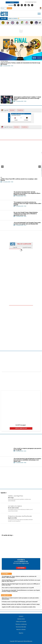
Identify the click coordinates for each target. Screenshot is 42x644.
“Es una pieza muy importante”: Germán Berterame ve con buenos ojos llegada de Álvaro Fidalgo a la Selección (21, 591)
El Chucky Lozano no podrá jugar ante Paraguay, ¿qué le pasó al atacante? (20, 602)
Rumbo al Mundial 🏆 (14, 18)
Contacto (21, 616)
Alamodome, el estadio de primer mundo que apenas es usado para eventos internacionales (20, 598)
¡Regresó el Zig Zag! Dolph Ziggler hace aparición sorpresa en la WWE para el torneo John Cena (21, 584)
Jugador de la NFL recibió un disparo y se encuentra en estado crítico (19, 607)
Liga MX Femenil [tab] (27, 247)
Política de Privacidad (21, 622)
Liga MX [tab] (15, 247)
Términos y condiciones (21, 624)
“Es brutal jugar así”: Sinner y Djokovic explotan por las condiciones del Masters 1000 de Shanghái (19, 577)
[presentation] (40, 23)
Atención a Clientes (21, 630)
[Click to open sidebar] (39, 14)
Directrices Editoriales (21, 627)
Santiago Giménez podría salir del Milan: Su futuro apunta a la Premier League (21, 604)
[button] (2, 51)
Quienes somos (21, 619)
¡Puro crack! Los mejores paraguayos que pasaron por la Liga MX (18, 588)
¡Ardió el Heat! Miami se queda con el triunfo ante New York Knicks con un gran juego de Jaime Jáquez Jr (21, 581)
